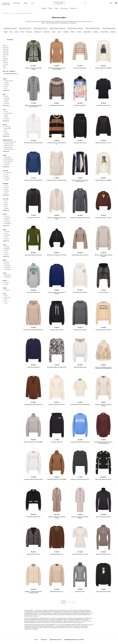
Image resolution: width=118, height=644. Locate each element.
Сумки (56, 8)
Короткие (6, 264)
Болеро (5, 45)
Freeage (6, 83)
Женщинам (6, 3)
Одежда (44, 8)
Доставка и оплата (56, 640)
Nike (11, 32)
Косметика (73, 8)
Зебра (5, 115)
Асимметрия (7, 129)
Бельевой (6, 247)
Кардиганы (6, 51)
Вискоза (6, 191)
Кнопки (6, 174)
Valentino (6, 85)
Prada (5, 86)
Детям (26, 3)
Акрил (5, 186)
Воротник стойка (8, 144)
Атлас (5, 203)
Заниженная (7, 277)
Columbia (66, 32)
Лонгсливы (6, 53)
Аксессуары (64, 8)
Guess (16, 32)
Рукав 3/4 (6, 165)
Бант (5, 130)
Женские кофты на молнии (40, 28)
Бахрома (6, 134)
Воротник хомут (8, 146)
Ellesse (73, 32)
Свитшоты (6, 62)
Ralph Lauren (38, 32)
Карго (5, 237)
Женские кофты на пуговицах (75, 28)
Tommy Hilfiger (87, 32)
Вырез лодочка (8, 147)
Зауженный (7, 218)
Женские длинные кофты (109, 28)
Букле (5, 206)
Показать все (6, 90)
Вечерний (6, 249)
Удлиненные (7, 268)
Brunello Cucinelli (8, 81)
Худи (4, 68)
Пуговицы (6, 178)
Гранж (5, 252)
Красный (6, 103)
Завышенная (7, 275)
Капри (5, 233)
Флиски (5, 66)
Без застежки (7, 173)
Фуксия (6, 102)
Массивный (7, 222)
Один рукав (7, 163)
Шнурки (6, 180)
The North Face (104, 32)
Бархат (6, 205)
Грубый (6, 254)
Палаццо (6, 239)
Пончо (5, 57)
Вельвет (6, 208)
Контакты (44, 640)
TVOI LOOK (59, 3)
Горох (5, 111)
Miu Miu (79, 32)
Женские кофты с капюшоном (58, 28)
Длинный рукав (8, 159)
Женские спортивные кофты (93, 28)
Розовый (6, 100)
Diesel (59, 32)
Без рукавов (7, 157)
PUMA (22, 32)
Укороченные (7, 269)
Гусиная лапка (7, 113)
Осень (5, 303)
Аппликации (7, 127)
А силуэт (6, 216)
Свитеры (5, 60)
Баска (5, 132)
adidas (6, 32)
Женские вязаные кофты (10, 28)
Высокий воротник (9, 149)
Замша (5, 193)
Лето (5, 301)
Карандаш (6, 235)
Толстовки (6, 64)
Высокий (6, 290)
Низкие (6, 284)
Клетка (6, 117)
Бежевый (6, 98)
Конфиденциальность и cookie (74, 640)
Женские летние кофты (25, 28)
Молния (6, 176)
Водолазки (6, 47)
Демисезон (7, 297)
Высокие (6, 282)
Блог (33, 3)
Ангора (6, 189)
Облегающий (7, 224)
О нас (36, 640)
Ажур (5, 201)
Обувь (50, 8)
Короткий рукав (8, 161)
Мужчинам (17, 3)
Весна (5, 296)
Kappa (54, 32)
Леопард (6, 119)
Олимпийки (6, 55)
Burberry (96, 32)
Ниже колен (7, 266)
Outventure (29, 32)
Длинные (6, 262)
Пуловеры (6, 58)
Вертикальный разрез (9, 142)
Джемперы (6, 49)
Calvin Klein (47, 32)
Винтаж (6, 250)
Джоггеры (6, 231)
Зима (5, 299)
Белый (5, 96)
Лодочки (6, 220)
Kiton (5, 88)
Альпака (6, 187)
